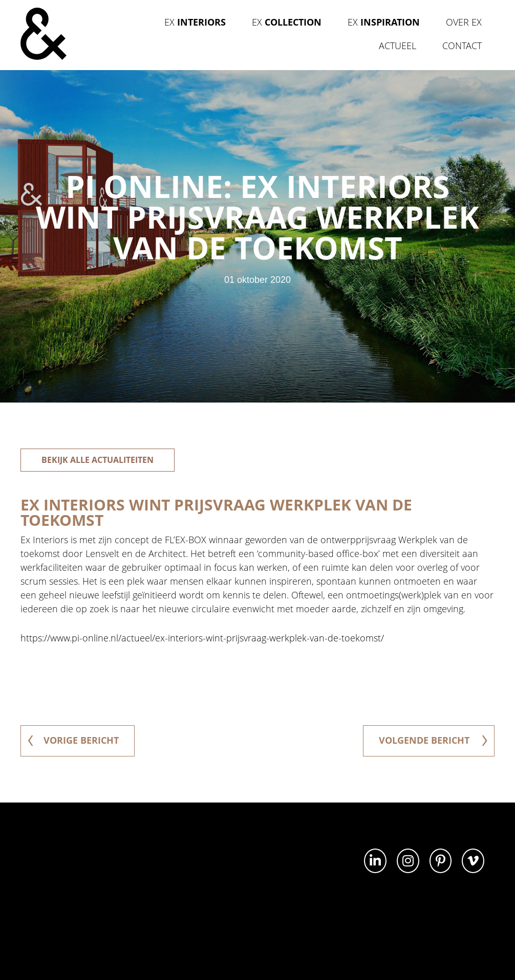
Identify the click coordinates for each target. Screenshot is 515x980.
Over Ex (464, 22)
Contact (462, 46)
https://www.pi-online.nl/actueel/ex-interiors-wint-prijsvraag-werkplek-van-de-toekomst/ (202, 638)
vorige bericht (73, 740)
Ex (195, 22)
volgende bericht (433, 740)
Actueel (398, 46)
